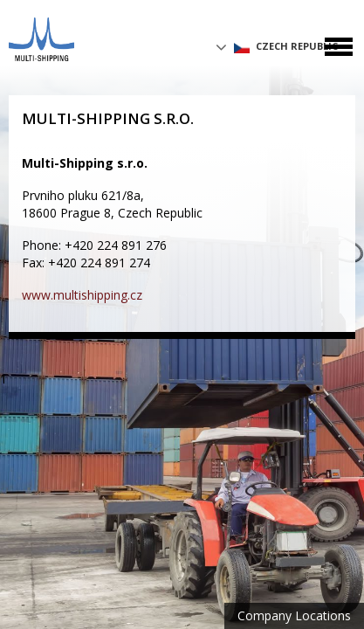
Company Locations (294, 615)
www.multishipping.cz (82, 295)
